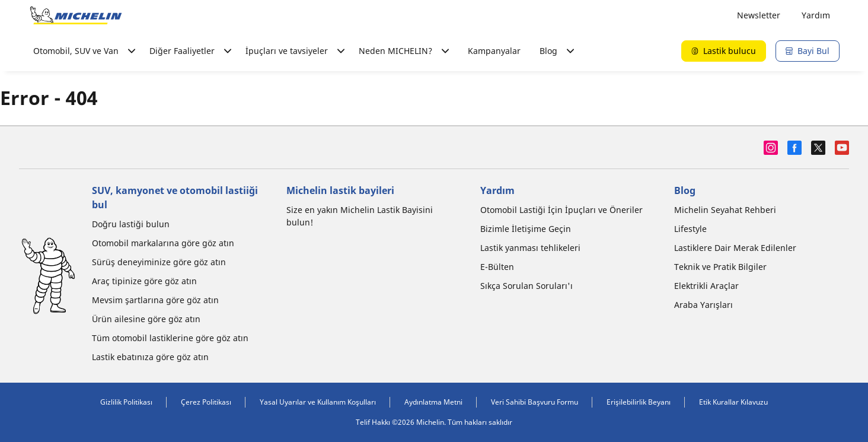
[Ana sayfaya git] (76, 15)
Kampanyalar (494, 51)
